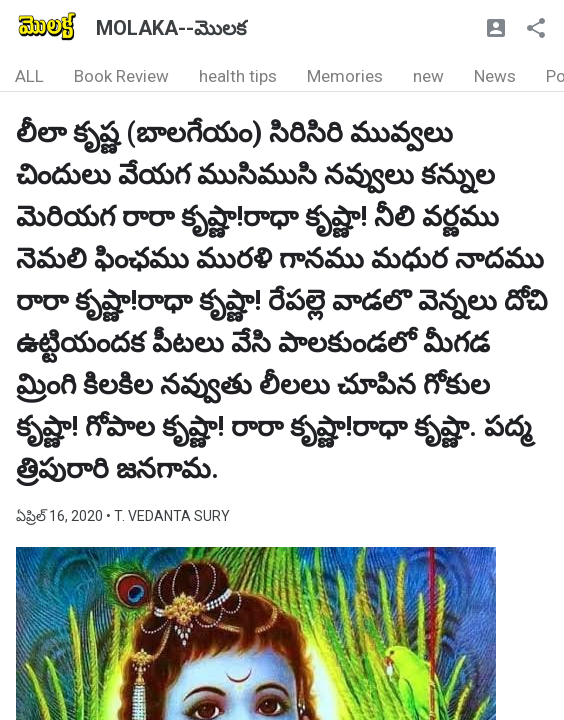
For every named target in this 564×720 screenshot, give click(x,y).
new (428, 76)
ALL (29, 76)
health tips (238, 76)
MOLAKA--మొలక (171, 28)
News (495, 76)
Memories (345, 76)
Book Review (121, 76)
